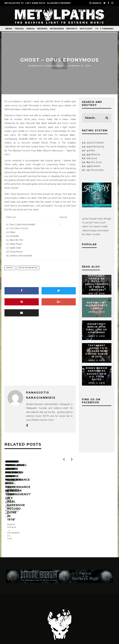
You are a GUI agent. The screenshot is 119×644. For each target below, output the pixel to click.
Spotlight (86, 29)
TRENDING (107, 29)
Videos (30, 29)
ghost (10, 268)
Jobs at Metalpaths (62, 621)
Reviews (42, 29)
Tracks (19, 29)
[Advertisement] (40, 354)
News (9, 29)
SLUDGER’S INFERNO (59, 3)
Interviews (57, 29)
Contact (25, 618)
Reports (72, 29)
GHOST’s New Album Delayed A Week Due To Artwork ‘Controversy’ (27, 495)
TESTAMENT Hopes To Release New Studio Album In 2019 (97, 351)
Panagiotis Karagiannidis (47, 66)
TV (97, 29)
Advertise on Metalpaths (83, 618)
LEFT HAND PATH (35, 3)
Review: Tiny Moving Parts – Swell (97, 306)
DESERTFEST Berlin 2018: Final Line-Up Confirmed (97, 328)
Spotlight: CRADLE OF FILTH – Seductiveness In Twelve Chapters (97, 283)
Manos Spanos (14, 504)
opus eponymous (28, 268)
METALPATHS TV (14, 3)
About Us (46, 618)
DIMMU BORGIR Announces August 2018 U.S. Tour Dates (97, 374)
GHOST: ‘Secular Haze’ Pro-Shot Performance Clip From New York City (74, 495)
